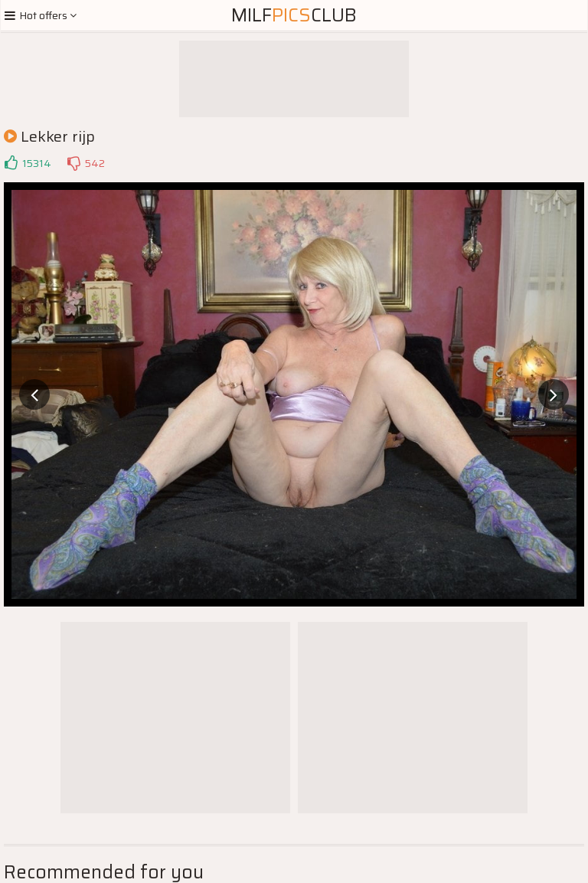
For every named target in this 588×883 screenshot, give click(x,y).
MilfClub (294, 15)
